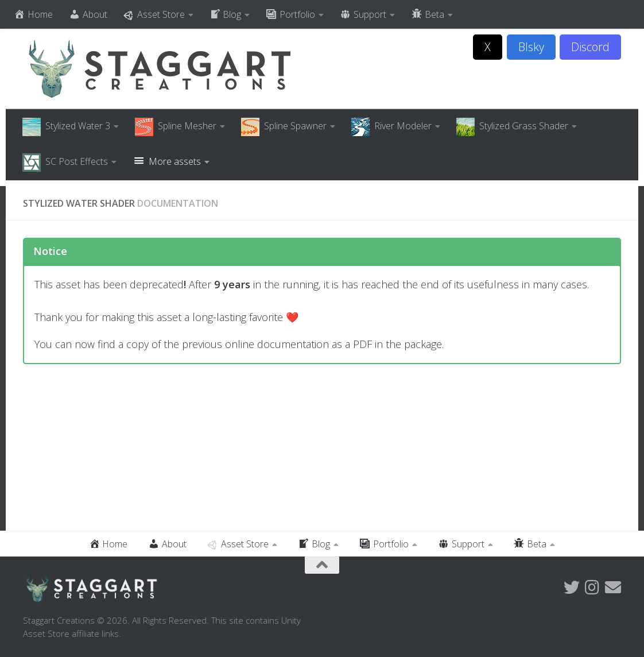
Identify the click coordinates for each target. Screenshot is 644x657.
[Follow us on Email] (613, 588)
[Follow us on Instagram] (592, 588)
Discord (590, 47)
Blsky (531, 47)
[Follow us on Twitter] (572, 588)
